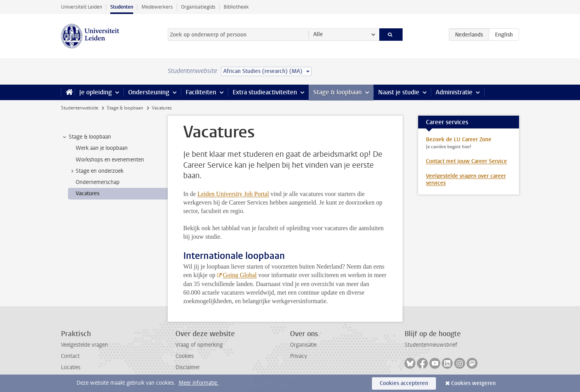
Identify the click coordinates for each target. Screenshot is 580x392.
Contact (70, 356)
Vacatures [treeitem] (88, 193)
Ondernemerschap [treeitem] (98, 182)
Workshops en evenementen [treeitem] (110, 160)
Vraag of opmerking (199, 345)
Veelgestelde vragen (84, 345)
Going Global (240, 275)
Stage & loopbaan (338, 92)
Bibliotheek (236, 7)
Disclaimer (188, 367)
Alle (318, 34)
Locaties (71, 367)
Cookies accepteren (404, 383)
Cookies (185, 356)
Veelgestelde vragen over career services (466, 180)
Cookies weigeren (473, 383)
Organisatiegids (198, 7)
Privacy (299, 356)
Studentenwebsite (80, 108)
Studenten (122, 7)
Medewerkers (157, 7)
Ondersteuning (149, 92)
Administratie (454, 92)
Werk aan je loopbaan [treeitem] (102, 148)
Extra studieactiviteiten (265, 92)
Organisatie (303, 345)
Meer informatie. (199, 383)
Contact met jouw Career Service (466, 161)
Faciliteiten (201, 92)
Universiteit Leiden (82, 7)
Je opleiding (96, 92)
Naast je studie (399, 92)
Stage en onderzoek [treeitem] (96, 171)
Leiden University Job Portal (233, 194)
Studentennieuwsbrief (431, 345)
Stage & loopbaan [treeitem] (86, 137)
